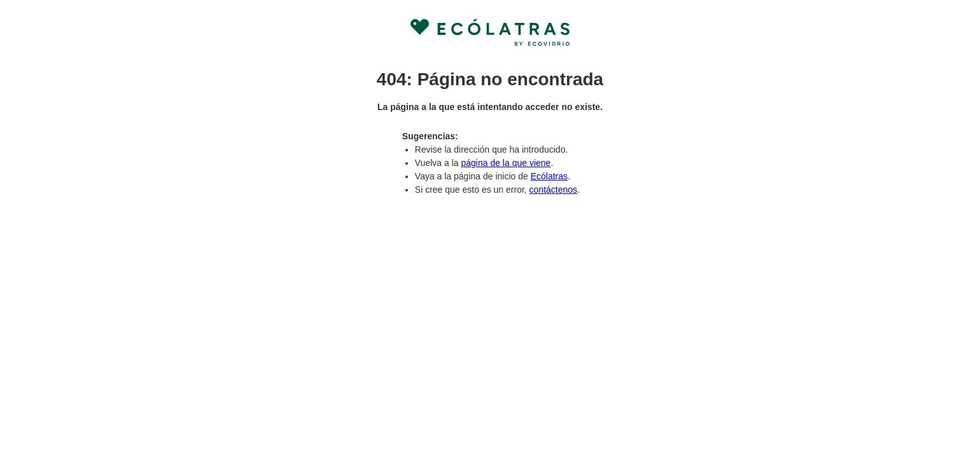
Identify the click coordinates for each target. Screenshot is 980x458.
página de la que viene (506, 163)
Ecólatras (549, 176)
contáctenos (554, 190)
